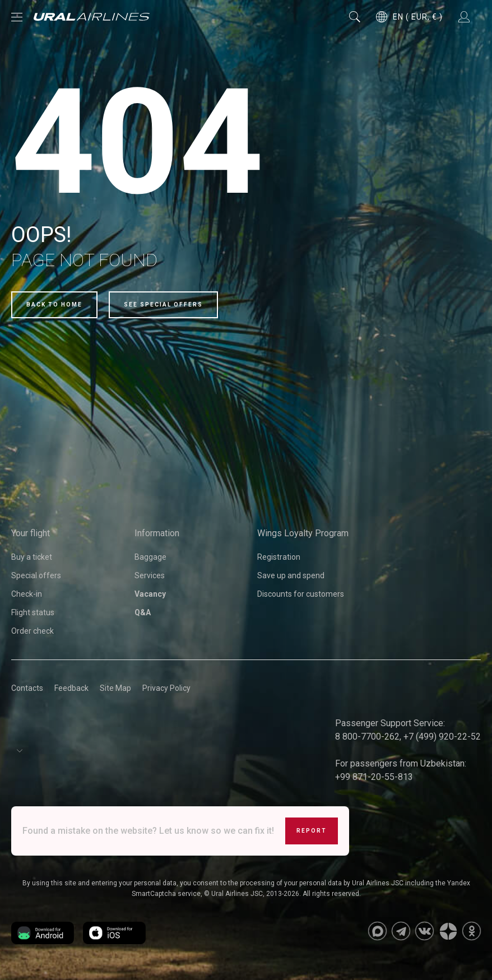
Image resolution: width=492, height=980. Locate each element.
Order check (33, 631)
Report (312, 831)
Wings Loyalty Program (303, 533)
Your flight (31, 533)
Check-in (27, 594)
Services (150, 575)
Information (157, 533)
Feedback (71, 688)
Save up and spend (291, 575)
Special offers (36, 575)
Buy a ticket (32, 557)
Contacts (27, 688)
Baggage (150, 557)
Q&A (143, 612)
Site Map (115, 688)
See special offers (163, 305)
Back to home (54, 305)
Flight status (33, 612)
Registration (279, 557)
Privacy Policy (166, 688)
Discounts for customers (301, 594)
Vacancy (150, 594)
